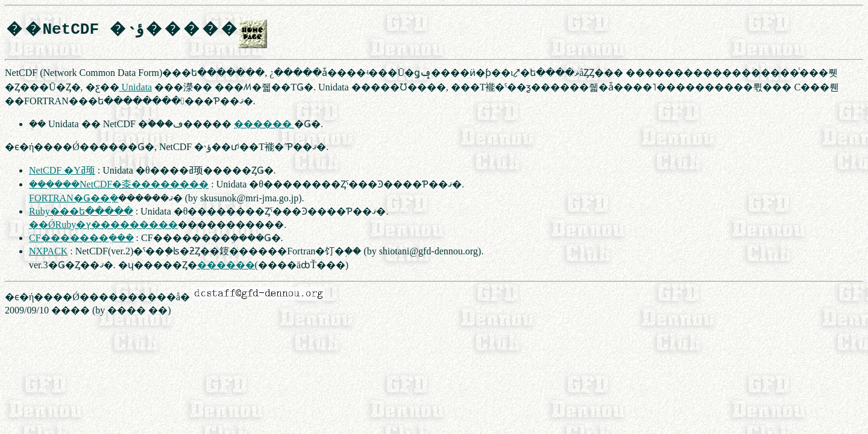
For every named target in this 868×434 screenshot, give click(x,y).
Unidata (136, 87)
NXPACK (48, 251)
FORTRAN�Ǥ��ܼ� (74, 198)
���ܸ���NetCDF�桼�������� (119, 184)
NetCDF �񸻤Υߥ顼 (62, 170)
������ (264, 124)
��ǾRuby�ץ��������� (103, 225)
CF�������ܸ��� (81, 238)
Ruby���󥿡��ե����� (81, 211)
